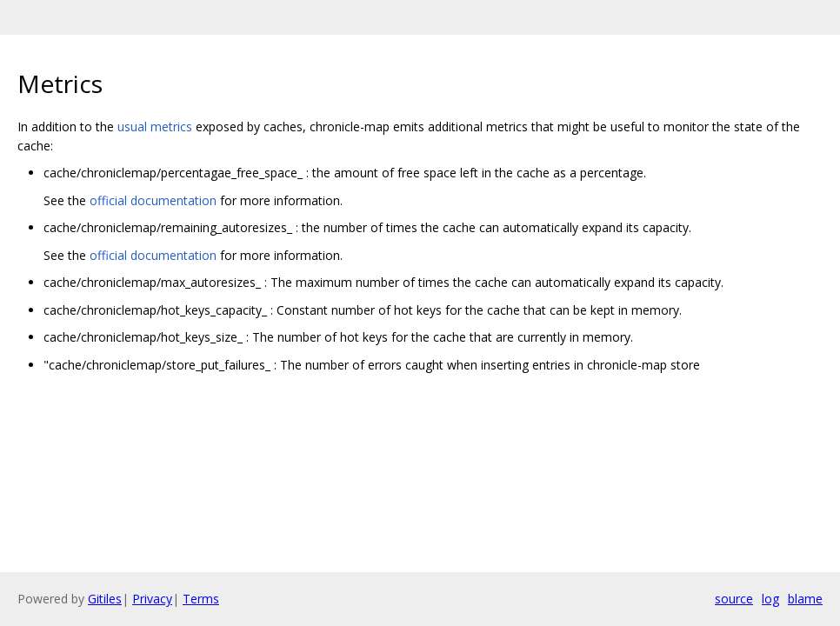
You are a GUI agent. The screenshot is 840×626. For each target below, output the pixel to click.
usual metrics (155, 127)
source (734, 599)
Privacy (152, 599)
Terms (201, 599)
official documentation (153, 200)
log (770, 599)
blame (805, 599)
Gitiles (105, 599)
